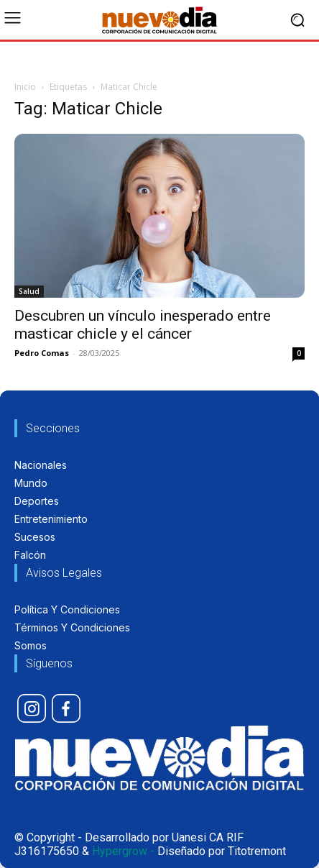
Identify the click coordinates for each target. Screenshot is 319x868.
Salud (29, 291)
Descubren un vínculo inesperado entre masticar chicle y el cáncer (143, 325)
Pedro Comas (42, 353)
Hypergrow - (123, 851)
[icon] (32, 708)
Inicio (25, 87)
